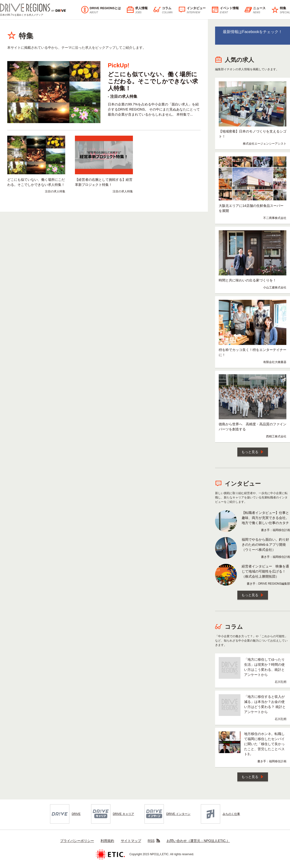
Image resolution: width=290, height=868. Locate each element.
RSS (154, 841)
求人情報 (137, 10)
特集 (281, 10)
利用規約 (107, 841)
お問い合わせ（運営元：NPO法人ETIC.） (198, 841)
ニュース (255, 10)
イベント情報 (225, 10)
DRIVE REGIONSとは (101, 10)
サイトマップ (131, 841)
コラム (163, 10)
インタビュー (192, 10)
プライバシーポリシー (77, 841)
